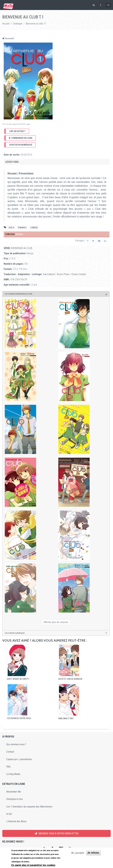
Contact (10, 752)
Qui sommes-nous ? (16, 744)
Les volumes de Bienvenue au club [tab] (56, 294)
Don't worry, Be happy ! (18, 679)
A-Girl (9, 814)
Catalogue (18, 24)
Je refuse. (93, 853)
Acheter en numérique (21, 145)
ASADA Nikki (12, 162)
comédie (34, 228)
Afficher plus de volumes (56, 622)
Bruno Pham (63, 274)
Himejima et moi (66, 718)
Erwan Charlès (79, 274)
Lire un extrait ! (18, 131)
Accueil (6, 24)
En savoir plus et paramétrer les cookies (33, 865)
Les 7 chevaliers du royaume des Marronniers (29, 807)
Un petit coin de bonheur (70, 679)
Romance (22, 228)
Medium (19, 234)
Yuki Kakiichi (49, 274)
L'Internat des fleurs (16, 821)
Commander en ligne (20, 138)
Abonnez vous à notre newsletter (56, 833)
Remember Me (14, 792)
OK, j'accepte (78, 853)
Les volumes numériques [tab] (56, 633)
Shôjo (11, 228)
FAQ (8, 767)
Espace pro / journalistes (19, 759)
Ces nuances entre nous (19, 718)
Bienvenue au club (22, 248)
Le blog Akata (13, 774)
